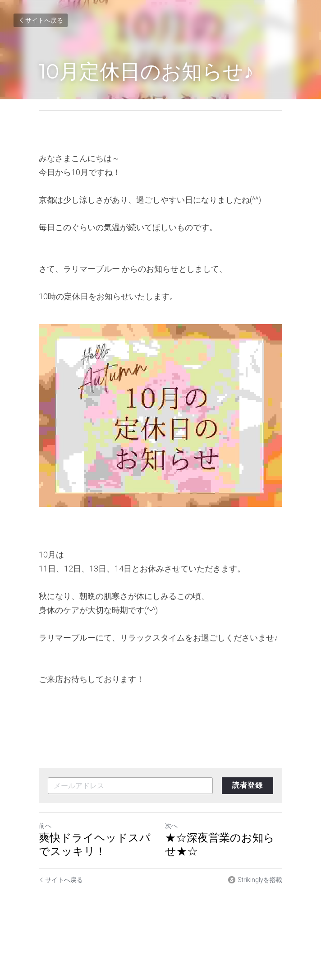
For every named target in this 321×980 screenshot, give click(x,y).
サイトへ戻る (41, 20)
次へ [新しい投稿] (171, 826)
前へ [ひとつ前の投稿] (45, 826)
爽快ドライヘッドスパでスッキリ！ (95, 844)
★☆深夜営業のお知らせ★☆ (220, 844)
